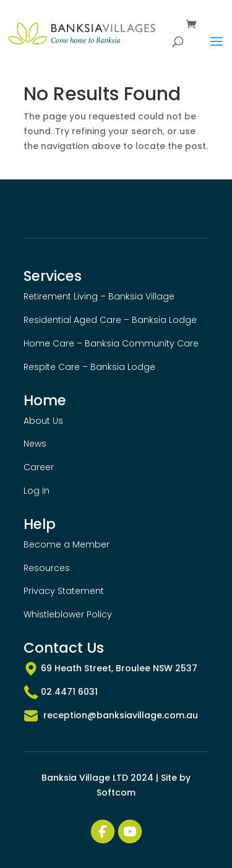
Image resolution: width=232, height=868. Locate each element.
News (35, 444)
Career (39, 467)
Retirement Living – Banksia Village (99, 296)
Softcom (116, 793)
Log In (37, 491)
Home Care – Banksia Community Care (111, 343)
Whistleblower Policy (68, 614)
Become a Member (67, 544)
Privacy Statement (64, 591)
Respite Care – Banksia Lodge (89, 367)
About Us (43, 421)
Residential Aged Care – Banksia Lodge (110, 320)
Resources (47, 568)
